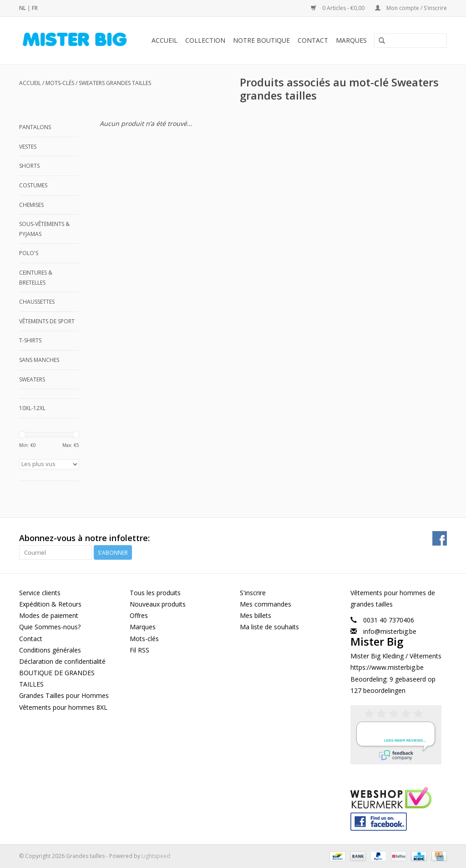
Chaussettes (37, 302)
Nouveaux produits (158, 604)
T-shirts (30, 340)
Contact (313, 40)
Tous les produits (155, 593)
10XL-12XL (32, 408)
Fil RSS (139, 650)
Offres (139, 615)
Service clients (40, 593)
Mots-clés (60, 83)
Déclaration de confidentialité (62, 661)
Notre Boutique (261, 40)
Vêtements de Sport (47, 321)
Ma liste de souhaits (269, 627)
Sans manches (39, 360)
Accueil (165, 40)
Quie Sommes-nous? (50, 627)
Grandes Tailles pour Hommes (64, 695)
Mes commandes (266, 604)
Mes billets (256, 615)
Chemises (31, 205)
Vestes (28, 147)
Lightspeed (156, 856)
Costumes (33, 185)
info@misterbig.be (390, 631)
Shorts (29, 166)
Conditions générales (50, 650)
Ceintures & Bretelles (36, 278)
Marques (351, 40)
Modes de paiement (49, 615)
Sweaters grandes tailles (115, 83)
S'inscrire (253, 593)
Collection (205, 40)
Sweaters (32, 379)
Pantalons (35, 127)
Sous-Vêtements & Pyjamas (44, 229)
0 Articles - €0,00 (338, 8)
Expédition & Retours (50, 604)
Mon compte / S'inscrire (411, 8)
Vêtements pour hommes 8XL (63, 707)
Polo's (29, 253)
